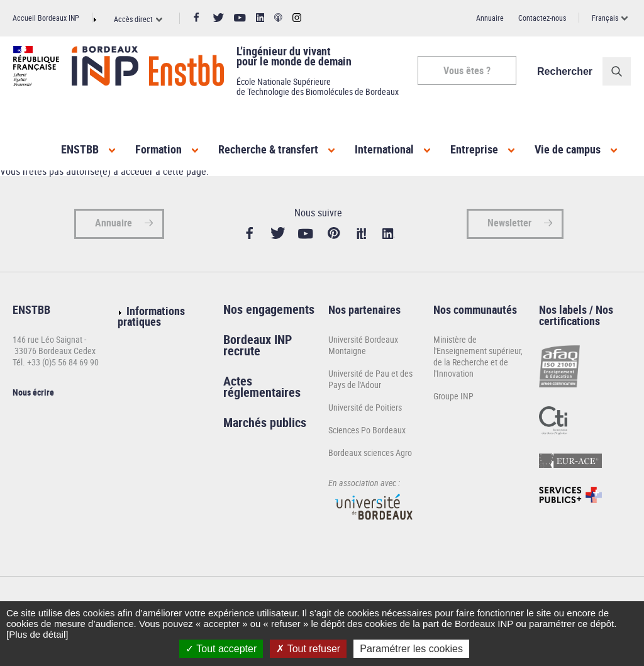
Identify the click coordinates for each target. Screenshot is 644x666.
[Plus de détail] (37, 634)
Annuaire (490, 18)
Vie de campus (568, 149)
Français (605, 18)
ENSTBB (80, 149)
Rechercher (565, 71)
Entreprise (474, 149)
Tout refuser (308, 649)
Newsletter (509, 226)
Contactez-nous (542, 18)
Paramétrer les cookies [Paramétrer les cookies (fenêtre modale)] (411, 649)
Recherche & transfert (268, 149)
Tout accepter (221, 649)
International (384, 149)
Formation (158, 149)
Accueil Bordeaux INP (46, 18)
